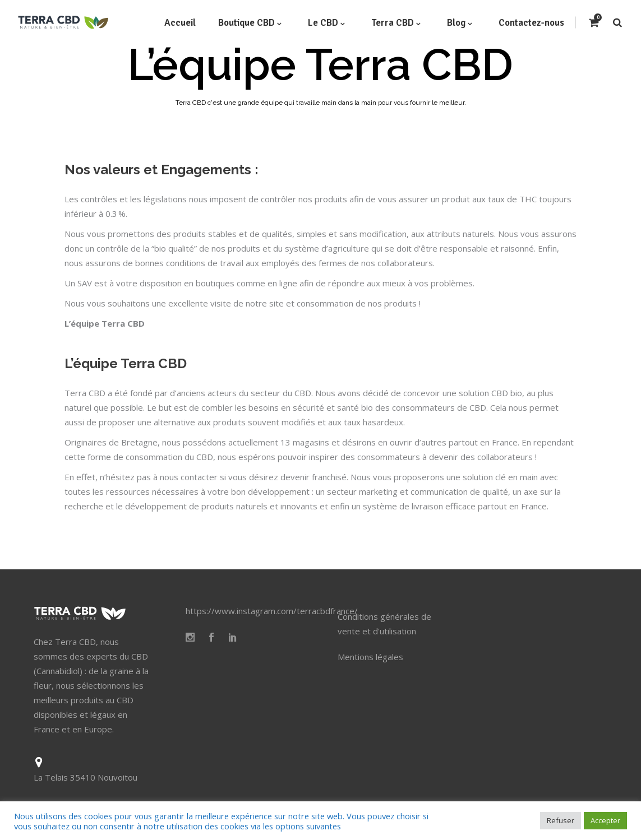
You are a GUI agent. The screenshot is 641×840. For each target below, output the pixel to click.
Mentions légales (370, 657)
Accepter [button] (605, 820)
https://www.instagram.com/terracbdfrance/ (272, 611)
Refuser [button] (561, 820)
